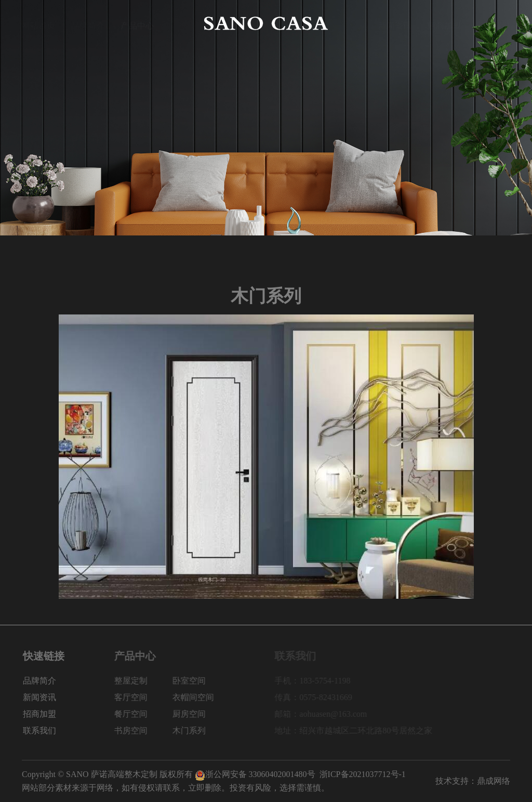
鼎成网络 (494, 781)
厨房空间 (202, 714)
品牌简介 (88, 23)
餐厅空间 (143, 714)
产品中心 (137, 23)
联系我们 (494, 23)
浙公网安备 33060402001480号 (255, 774)
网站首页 (38, 23)
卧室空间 (202, 681)
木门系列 (202, 731)
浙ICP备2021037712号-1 (363, 774)
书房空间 (143, 731)
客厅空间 (143, 697)
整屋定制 (143, 681)
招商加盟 (444, 23)
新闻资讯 (395, 23)
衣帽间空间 (206, 697)
